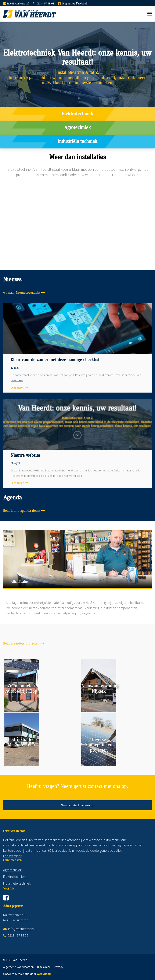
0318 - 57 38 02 (45, 4)
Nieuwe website (25, 456)
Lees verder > (13, 856)
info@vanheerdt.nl (18, 4)
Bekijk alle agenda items (22, 511)
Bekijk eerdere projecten (21, 643)
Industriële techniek (78, 142)
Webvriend (44, 974)
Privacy (59, 967)
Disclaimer (44, 967)
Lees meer (17, 380)
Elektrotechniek (77, 114)
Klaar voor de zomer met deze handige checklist (55, 360)
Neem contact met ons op (77, 805)
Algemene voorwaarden (18, 967)
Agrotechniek (77, 128)
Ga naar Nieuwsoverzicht (22, 293)
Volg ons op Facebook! (75, 4)
